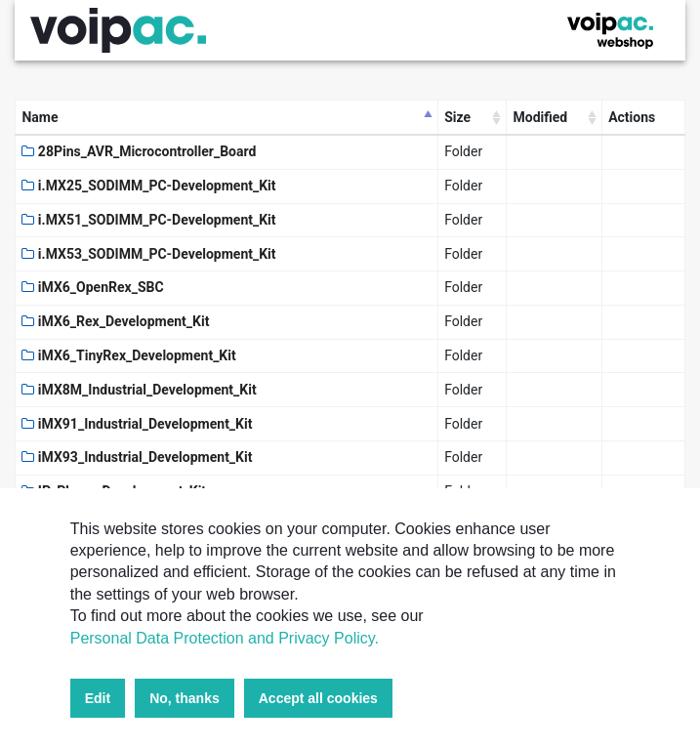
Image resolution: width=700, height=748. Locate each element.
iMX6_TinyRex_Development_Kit (128, 355)
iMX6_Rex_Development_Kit (115, 321)
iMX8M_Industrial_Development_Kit (139, 390)
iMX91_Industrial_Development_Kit (137, 424)
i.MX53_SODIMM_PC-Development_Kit (148, 254)
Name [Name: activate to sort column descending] (40, 117)
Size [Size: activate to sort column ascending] (457, 117)
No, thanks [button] (185, 698)
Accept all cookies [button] (318, 698)
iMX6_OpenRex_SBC (92, 287)
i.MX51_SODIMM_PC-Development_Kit (148, 220)
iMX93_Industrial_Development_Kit (137, 457)
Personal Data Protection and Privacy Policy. (225, 638)
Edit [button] (98, 698)
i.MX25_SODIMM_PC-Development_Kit (148, 186)
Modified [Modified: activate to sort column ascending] (540, 117)
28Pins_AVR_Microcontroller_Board (139, 151)
